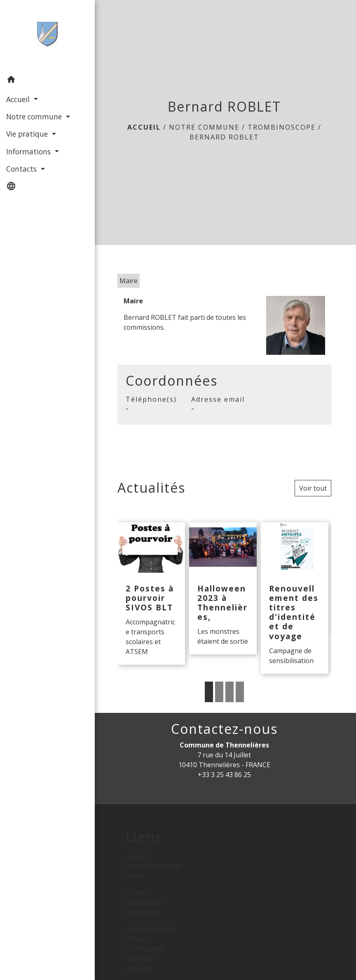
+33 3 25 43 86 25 (224, 775)
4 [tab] (240, 692)
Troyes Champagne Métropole (144, 902)
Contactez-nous (224, 729)
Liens (144, 837)
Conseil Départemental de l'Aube (154, 866)
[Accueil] (46, 36)
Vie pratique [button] (28, 134)
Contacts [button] (22, 169)
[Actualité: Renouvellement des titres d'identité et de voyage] (295, 598)
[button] (46, 81)
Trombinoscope (282, 127)
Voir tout (313, 488)
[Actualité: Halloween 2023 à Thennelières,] (223, 588)
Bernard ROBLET (224, 137)
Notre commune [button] (35, 116)
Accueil (144, 127)
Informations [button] (29, 151)
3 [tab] (230, 692)
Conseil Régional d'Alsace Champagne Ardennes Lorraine (151, 948)
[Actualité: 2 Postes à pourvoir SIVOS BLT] (151, 594)
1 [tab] (209, 692)
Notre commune (204, 127)
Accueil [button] (19, 99)
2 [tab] (219, 692)
